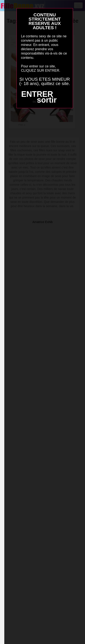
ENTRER (37, 94)
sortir (47, 100)
